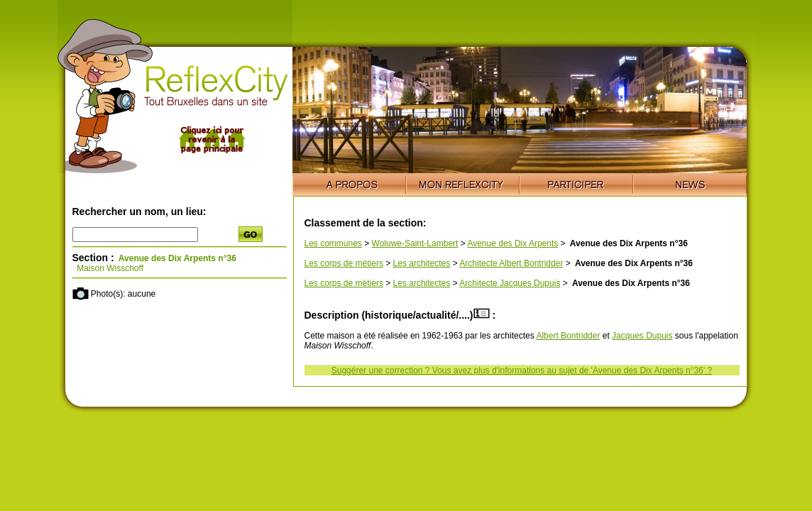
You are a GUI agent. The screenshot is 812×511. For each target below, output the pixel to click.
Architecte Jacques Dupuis (510, 283)
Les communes (333, 243)
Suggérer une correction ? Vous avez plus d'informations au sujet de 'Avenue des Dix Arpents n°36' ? (522, 370)
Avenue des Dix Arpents (512, 243)
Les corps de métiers (344, 263)
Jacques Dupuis (642, 336)
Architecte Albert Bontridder (511, 263)
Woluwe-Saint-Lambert (415, 243)
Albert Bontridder (568, 336)
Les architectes (422, 263)
